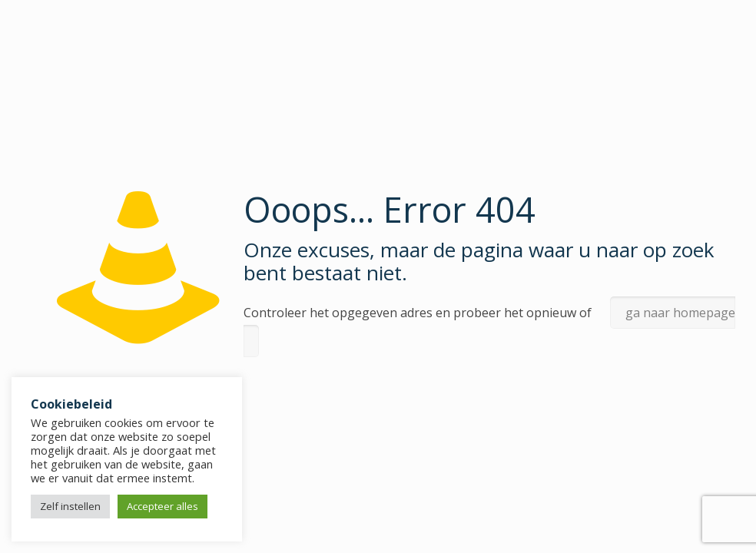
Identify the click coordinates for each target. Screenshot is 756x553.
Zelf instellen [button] (70, 506)
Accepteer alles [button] (162, 506)
